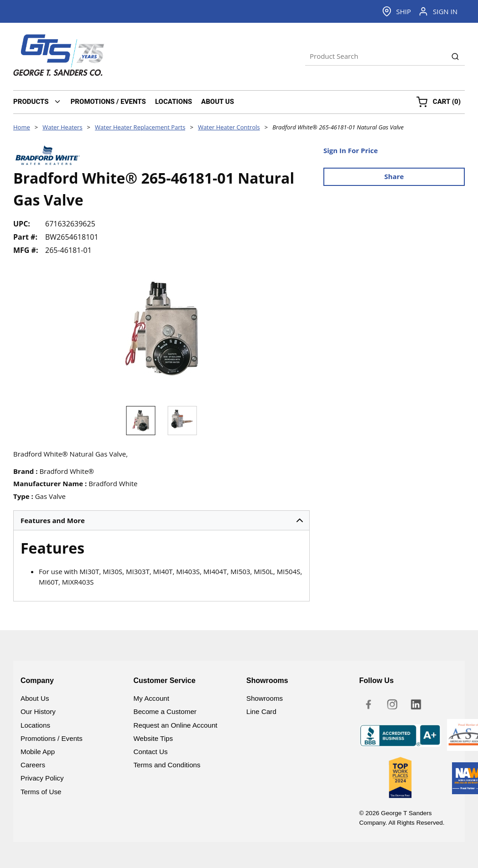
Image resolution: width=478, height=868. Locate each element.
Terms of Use (41, 792)
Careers (33, 765)
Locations (35, 725)
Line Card (261, 711)
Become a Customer (165, 711)
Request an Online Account (176, 725)
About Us (35, 698)
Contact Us (151, 752)
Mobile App (38, 752)
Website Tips (153, 738)
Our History (38, 711)
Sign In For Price (351, 150)
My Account (152, 698)
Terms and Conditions (167, 765)
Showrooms (265, 698)
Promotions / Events (52, 738)
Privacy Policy (42, 778)
